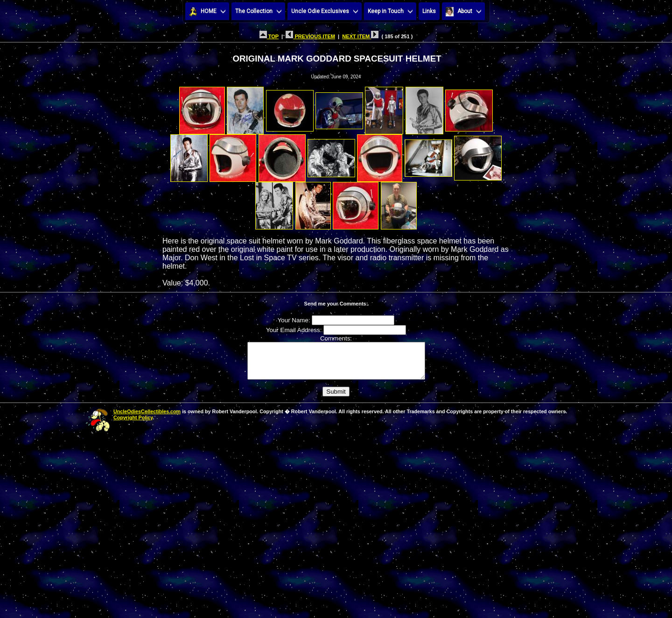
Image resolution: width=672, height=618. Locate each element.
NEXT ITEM (360, 36)
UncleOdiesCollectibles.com (147, 418)
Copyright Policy (133, 424)
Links (429, 11)
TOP (269, 36)
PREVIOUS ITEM (310, 36)
